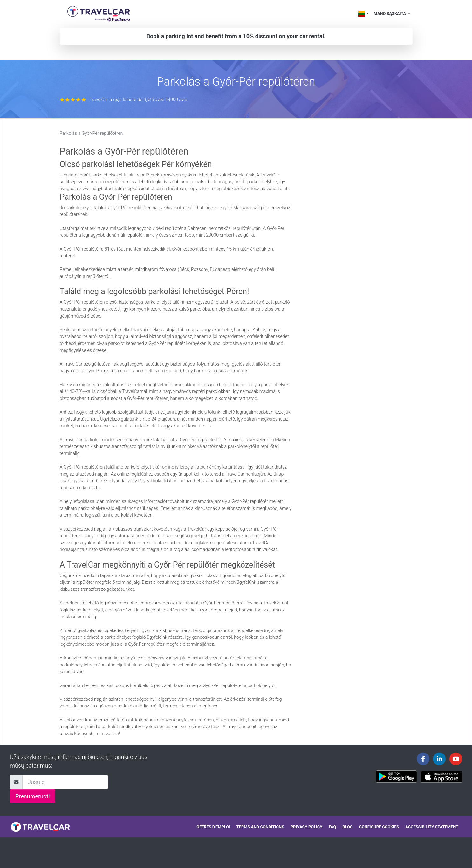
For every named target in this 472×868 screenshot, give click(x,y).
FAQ (332, 827)
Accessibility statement (432, 827)
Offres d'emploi (213, 827)
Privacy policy (306, 827)
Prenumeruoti (33, 796)
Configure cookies (379, 827)
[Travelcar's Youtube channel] (456, 759)
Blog (347, 827)
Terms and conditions (260, 827)
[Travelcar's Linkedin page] (439, 759)
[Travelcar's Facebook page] (423, 759)
